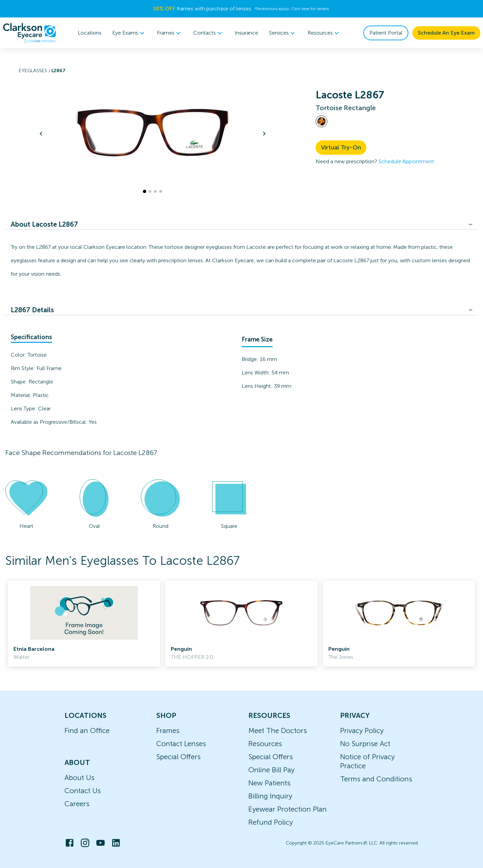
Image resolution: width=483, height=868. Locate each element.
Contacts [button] (209, 33)
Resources (265, 744)
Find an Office (87, 730)
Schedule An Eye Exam (446, 33)
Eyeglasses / (35, 71)
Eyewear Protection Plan (288, 809)
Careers (77, 804)
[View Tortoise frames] (321, 121)
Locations (90, 33)
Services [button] (283, 33)
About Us (79, 778)
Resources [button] (324, 33)
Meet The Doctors (278, 730)
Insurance (246, 33)
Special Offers (178, 757)
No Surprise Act (365, 744)
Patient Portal (386, 33)
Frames (168, 730)
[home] (30, 33)
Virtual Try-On (341, 147)
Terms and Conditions (376, 779)
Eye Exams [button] (129, 33)
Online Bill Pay (271, 770)
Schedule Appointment (406, 161)
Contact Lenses (181, 744)
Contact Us (83, 791)
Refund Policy (271, 822)
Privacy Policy (362, 730)
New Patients (269, 783)
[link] (84, 624)
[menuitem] (129, 33)
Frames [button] (170, 33)
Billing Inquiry (270, 796)
